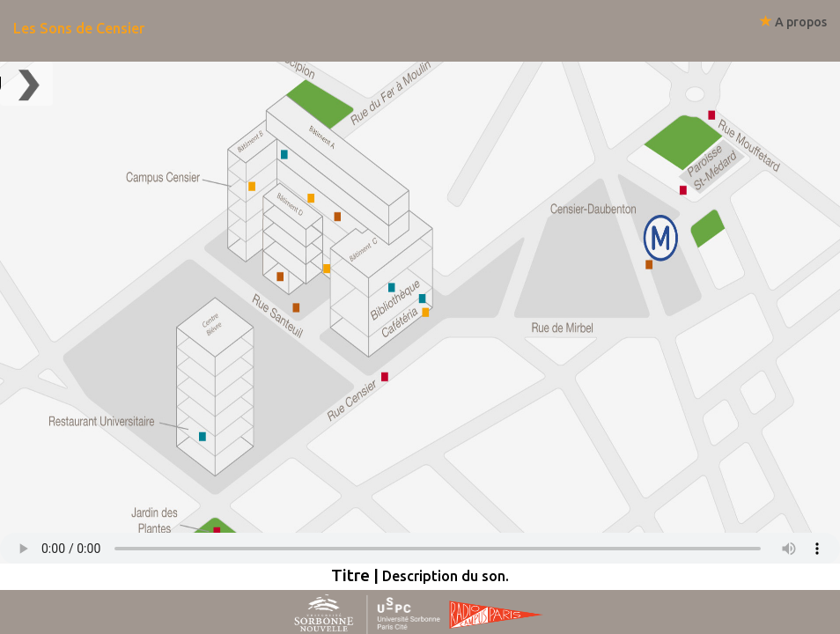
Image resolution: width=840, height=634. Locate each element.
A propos (793, 22)
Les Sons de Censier (79, 28)
